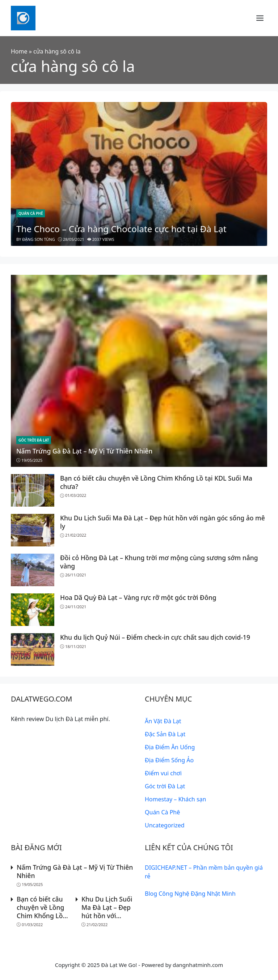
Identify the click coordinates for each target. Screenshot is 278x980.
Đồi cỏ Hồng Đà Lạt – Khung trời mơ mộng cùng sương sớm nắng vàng (159, 562)
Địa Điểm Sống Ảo (169, 760)
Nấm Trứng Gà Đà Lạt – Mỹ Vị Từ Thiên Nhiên (85, 451)
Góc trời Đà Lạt (34, 440)
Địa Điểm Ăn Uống (170, 747)
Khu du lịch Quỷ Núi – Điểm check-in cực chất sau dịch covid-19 (155, 637)
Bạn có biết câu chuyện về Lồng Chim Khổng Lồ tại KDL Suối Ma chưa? (156, 482)
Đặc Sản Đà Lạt (165, 734)
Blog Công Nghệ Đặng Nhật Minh (190, 894)
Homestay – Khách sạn (175, 799)
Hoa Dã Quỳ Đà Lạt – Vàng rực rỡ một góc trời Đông (138, 597)
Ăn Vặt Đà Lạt (163, 721)
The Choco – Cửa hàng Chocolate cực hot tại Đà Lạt (121, 229)
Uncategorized (165, 825)
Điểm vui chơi (163, 773)
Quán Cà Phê (31, 213)
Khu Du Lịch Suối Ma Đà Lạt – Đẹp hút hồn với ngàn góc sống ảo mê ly (163, 522)
